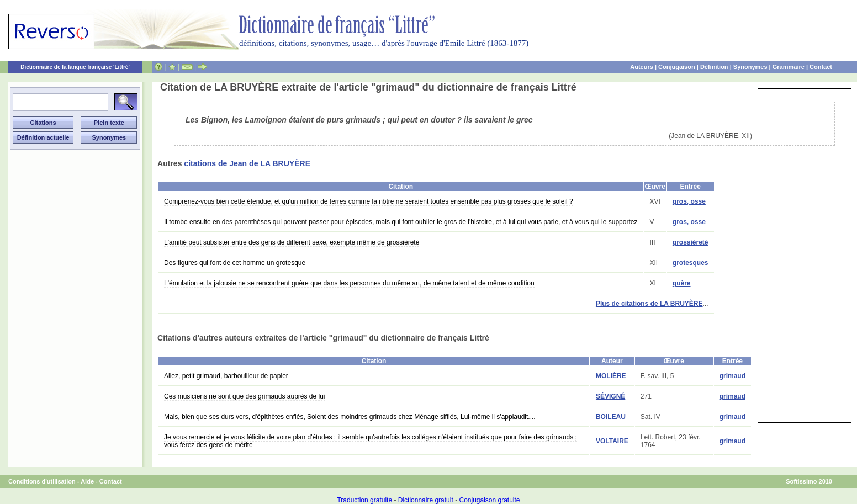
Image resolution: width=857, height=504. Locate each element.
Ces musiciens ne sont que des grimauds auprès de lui (245, 396)
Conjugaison (677, 67)
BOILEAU (611, 417)
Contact (821, 67)
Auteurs (642, 67)
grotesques (691, 263)
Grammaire (789, 67)
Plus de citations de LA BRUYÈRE (649, 304)
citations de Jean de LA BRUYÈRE (247, 163)
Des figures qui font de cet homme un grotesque (235, 263)
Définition (714, 67)
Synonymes (750, 67)
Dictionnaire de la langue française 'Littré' (75, 67)
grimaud (732, 376)
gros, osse (689, 201)
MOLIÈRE (611, 376)
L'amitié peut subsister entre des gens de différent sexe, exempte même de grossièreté (292, 242)
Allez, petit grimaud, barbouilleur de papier (226, 376)
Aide (87, 481)
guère (682, 283)
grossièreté (691, 242)
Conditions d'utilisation (42, 481)
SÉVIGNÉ (610, 396)
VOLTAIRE (612, 441)
